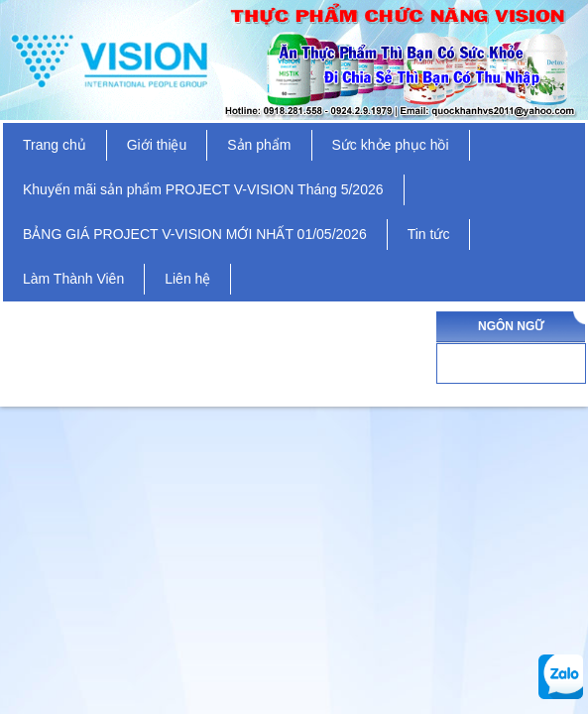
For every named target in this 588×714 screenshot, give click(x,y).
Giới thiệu (157, 145)
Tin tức (429, 234)
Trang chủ (55, 145)
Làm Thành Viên (73, 279)
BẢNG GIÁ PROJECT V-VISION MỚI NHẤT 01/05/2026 (195, 234)
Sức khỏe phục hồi (391, 145)
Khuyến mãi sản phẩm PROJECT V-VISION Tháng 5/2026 (203, 189)
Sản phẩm (259, 145)
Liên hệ (187, 279)
